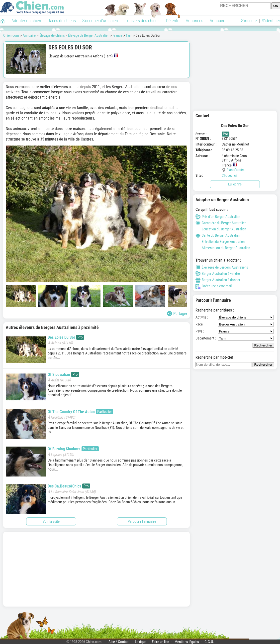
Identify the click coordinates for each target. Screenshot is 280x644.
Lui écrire (235, 184)
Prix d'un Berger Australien (218, 217)
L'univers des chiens (142, 21)
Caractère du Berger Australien (221, 223)
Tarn (129, 35)
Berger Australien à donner (218, 280)
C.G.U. (209, 642)
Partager (177, 314)
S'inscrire (249, 21)
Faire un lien (160, 642)
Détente (173, 21)
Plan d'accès (235, 170)
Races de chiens (62, 21)
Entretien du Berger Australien (220, 242)
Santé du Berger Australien (218, 235)
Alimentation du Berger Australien (223, 248)
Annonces (194, 21)
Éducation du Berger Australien (221, 229)
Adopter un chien (26, 21)
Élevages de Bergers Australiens (222, 267)
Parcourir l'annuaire (142, 521)
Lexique (141, 642)
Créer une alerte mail (214, 286)
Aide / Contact (119, 642)
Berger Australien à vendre (218, 274)
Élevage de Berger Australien (89, 35)
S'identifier (271, 21)
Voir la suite (51, 521)
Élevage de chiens (52, 35)
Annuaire (217, 21)
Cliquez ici (229, 175)
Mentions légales (187, 642)
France (117, 35)
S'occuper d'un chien (100, 21)
